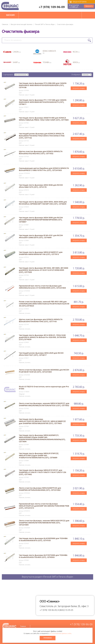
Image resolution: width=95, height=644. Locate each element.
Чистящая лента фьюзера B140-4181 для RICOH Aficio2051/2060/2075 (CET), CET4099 (41, 236)
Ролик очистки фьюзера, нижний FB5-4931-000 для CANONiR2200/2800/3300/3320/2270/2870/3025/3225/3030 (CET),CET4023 (44, 304)
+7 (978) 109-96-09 (52, 7)
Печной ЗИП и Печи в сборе (45, 24)
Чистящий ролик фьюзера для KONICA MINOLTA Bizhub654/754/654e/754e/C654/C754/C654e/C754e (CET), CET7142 (42, 136)
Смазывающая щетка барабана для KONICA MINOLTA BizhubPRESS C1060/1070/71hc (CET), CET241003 (44, 169)
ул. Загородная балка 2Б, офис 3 (71, 606)
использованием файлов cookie (61, 634)
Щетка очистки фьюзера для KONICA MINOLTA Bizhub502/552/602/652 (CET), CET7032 (41, 152)
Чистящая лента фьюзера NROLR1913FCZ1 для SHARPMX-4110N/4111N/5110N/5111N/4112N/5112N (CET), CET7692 (42, 472)
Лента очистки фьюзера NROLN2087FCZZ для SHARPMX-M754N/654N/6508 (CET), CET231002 (40, 489)
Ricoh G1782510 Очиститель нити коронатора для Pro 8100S (44, 388)
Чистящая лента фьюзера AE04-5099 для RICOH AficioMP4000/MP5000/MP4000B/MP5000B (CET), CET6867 (41, 220)
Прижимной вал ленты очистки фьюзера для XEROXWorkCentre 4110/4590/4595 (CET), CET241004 (42, 287)
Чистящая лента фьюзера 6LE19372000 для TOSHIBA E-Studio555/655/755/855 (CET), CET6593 (43, 556)
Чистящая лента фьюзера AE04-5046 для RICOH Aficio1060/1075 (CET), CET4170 (41, 186)
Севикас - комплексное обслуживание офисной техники (10, 6)
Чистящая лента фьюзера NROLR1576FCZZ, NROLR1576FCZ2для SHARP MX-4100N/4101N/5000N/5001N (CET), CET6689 (39, 455)
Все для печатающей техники (21, 24)
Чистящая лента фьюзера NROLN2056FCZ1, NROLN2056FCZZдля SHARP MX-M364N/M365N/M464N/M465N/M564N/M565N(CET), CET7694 (42, 438)
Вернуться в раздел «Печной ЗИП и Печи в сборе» (47, 577)
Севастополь (47, 606)
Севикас (5, 24)
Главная (23, 626)
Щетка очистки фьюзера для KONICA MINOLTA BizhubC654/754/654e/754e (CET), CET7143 (41, 320)
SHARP (16, 63)
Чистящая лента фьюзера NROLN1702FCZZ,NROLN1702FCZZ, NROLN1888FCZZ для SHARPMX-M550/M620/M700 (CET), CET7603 (42, 421)
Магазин (10, 15)
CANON (17, 52)
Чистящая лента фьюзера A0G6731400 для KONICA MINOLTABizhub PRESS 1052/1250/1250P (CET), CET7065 (44, 119)
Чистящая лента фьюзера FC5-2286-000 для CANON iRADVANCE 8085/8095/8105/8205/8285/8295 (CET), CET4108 (43, 85)
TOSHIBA (47, 63)
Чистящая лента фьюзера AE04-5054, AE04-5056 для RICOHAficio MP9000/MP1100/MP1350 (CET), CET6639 (43, 203)
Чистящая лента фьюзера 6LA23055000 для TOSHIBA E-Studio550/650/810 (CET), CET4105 (43, 539)
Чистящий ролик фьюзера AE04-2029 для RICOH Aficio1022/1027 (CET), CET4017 (41, 354)
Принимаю (48, 638)
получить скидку (79, 88)
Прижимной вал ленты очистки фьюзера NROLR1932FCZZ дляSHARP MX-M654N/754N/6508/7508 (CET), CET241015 (44, 506)
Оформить (89, 6)
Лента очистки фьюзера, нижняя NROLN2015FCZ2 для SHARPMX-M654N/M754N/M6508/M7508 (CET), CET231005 (44, 523)
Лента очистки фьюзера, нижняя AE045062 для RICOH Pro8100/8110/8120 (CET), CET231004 (44, 371)
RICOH (76, 52)
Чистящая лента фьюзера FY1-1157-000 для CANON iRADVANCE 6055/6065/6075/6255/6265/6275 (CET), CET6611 (43, 102)
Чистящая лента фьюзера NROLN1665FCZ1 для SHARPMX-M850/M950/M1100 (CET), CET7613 (41, 253)
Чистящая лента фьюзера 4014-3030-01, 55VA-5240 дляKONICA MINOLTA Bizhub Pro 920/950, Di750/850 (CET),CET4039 (42, 337)
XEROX (76, 63)
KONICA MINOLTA (49, 52)
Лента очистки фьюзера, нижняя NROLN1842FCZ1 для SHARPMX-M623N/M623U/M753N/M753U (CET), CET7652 (44, 404)
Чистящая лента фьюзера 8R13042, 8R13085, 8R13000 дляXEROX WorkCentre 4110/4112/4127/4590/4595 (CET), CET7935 (43, 270)
